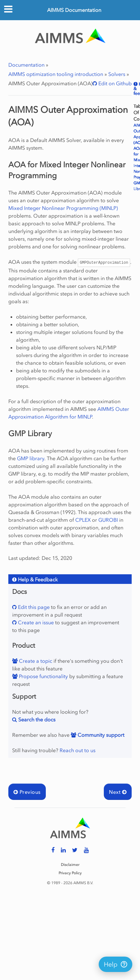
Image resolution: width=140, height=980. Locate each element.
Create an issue (35, 622)
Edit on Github (114, 83)
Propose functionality (43, 676)
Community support (100, 735)
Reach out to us (78, 750)
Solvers (117, 74)
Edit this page (33, 607)
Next (118, 792)
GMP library (31, 458)
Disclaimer (70, 865)
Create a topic (35, 661)
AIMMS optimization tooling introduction (56, 74)
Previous (27, 792)
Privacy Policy (70, 873)
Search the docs (36, 719)
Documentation (26, 65)
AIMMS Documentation (74, 10)
